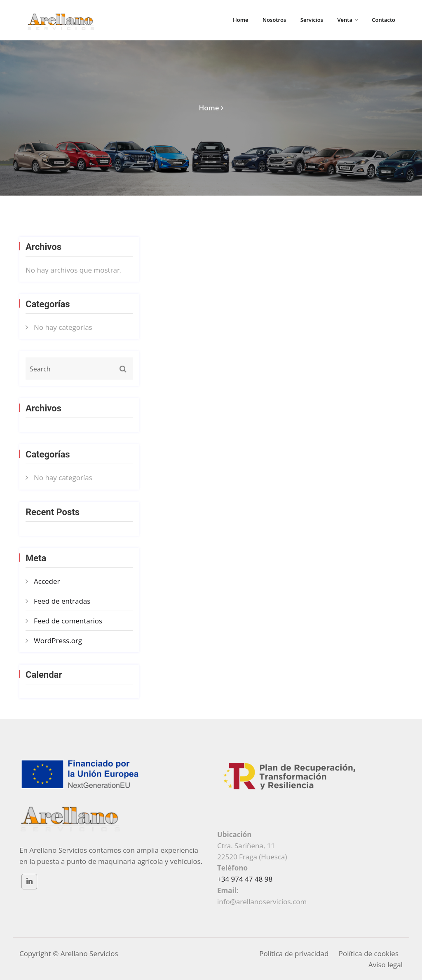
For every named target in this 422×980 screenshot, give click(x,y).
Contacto (383, 20)
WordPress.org (58, 640)
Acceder (47, 581)
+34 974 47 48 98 (245, 879)
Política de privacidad (294, 953)
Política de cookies (369, 953)
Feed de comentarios (68, 621)
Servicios (312, 20)
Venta (345, 20)
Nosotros (274, 20)
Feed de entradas (62, 601)
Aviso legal (386, 965)
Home (241, 20)
